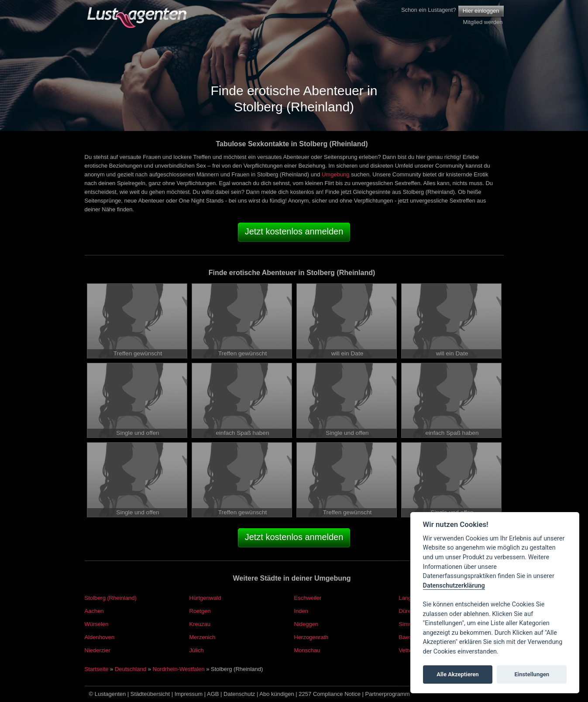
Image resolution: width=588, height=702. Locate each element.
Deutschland (131, 669)
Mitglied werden (483, 22)
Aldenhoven (100, 637)
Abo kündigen (277, 694)
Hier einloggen (481, 11)
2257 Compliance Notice (330, 694)
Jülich (197, 650)
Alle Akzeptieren (457, 674)
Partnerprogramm (388, 694)
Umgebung (336, 174)
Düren (407, 611)
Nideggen (306, 624)
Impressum (189, 694)
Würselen (97, 624)
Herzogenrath (311, 637)
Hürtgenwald (205, 598)
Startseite (97, 669)
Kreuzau (200, 624)
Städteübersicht (150, 694)
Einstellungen (532, 674)
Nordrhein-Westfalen (179, 669)
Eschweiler (308, 598)
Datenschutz (239, 694)
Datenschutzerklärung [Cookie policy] (454, 586)
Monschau (307, 650)
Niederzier (98, 650)
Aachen (94, 611)
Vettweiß (410, 650)
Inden (301, 611)
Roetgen (200, 611)
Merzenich (203, 637)
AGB (213, 694)
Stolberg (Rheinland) (111, 598)
